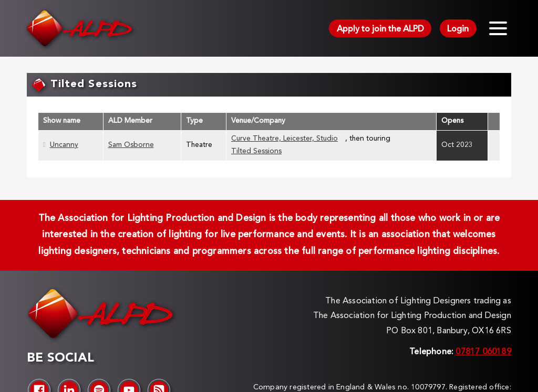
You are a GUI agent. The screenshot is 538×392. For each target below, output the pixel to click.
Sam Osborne (131, 145)
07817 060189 (483, 352)
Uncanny (64, 145)
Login (458, 29)
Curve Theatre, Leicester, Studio (284, 139)
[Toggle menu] (498, 28)
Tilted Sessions (256, 151)
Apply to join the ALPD (380, 29)
